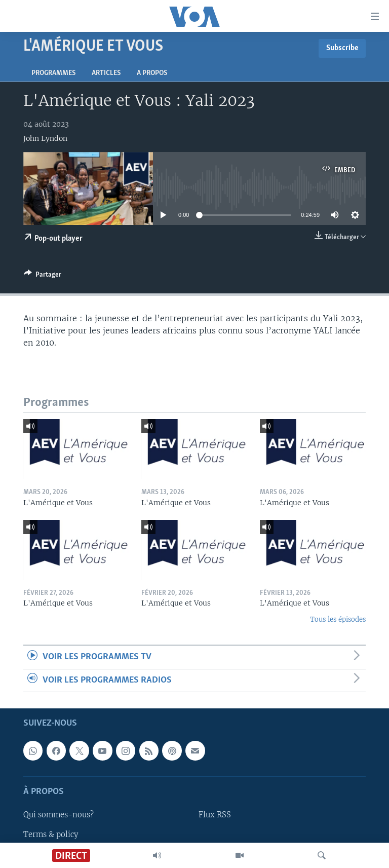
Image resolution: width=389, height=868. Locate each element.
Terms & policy (51, 834)
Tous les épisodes (338, 619)
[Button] (43, 276)
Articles (106, 73)
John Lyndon (45, 138)
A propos (152, 73)
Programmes (53, 73)
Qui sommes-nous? (59, 815)
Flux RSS (215, 815)
